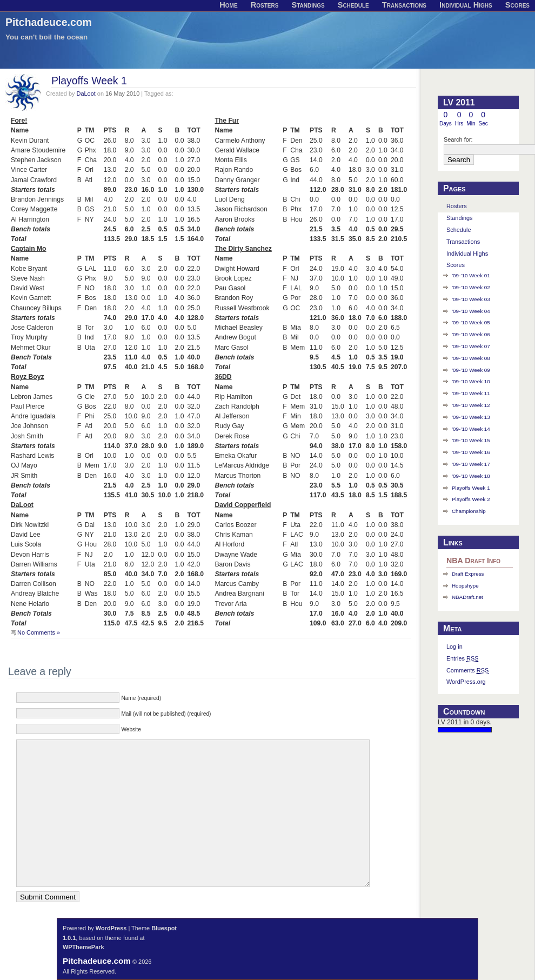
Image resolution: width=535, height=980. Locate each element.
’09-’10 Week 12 (471, 405)
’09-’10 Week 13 (471, 417)
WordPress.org (466, 682)
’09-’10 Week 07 (471, 346)
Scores (456, 265)
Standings (460, 218)
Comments (467, 671)
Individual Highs (467, 254)
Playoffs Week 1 (89, 81)
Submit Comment (48, 897)
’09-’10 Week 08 (471, 358)
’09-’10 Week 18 (471, 476)
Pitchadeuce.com (49, 22)
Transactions (463, 242)
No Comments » (39, 632)
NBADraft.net (467, 597)
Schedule (459, 230)
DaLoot (86, 94)
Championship (469, 511)
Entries (463, 659)
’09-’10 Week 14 (471, 429)
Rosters (457, 206)
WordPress (111, 928)
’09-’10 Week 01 (471, 275)
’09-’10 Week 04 (471, 311)
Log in (454, 646)
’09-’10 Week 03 (471, 299)
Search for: (458, 139)
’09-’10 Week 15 (471, 440)
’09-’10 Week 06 (471, 334)
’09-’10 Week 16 (471, 452)
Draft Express (468, 574)
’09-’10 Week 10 (471, 381)
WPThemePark (83, 947)
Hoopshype (465, 586)
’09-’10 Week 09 (471, 370)
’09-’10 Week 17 (471, 464)
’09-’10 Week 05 (471, 322)
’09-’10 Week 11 (471, 393)
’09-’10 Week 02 (471, 287)
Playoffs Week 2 (471, 499)
